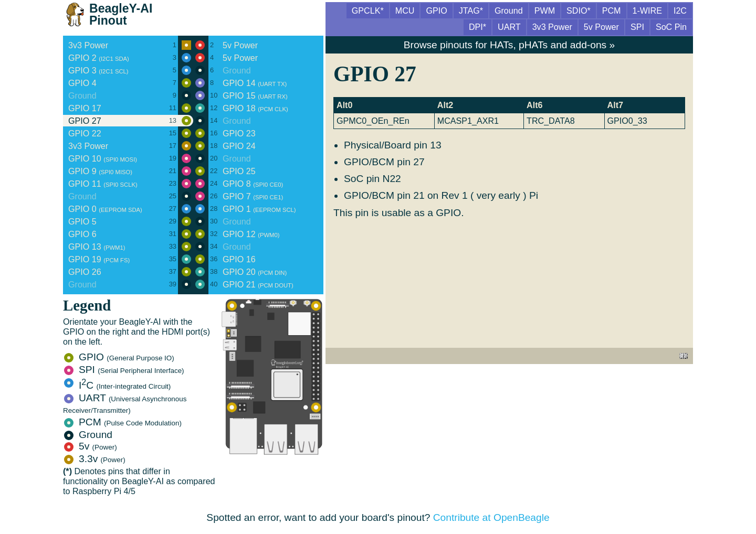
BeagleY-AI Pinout (121, 14)
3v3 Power (552, 27)
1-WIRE (647, 10)
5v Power (601, 27)
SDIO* (579, 10)
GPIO (119, 357)
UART (125, 403)
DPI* (477, 27)
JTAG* (471, 10)
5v (91, 446)
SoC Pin (671, 27)
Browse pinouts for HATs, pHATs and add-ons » (509, 45)
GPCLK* (368, 10)
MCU (405, 10)
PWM (545, 10)
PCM (123, 422)
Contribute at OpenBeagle (491, 517)
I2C (680, 10)
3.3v (95, 459)
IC (117, 385)
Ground (88, 435)
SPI (124, 370)
